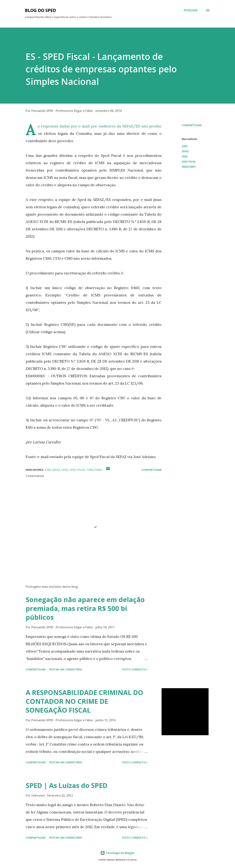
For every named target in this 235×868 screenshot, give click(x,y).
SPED (185, 156)
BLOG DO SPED (40, 10)
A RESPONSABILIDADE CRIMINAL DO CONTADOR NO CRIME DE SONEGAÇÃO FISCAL (84, 701)
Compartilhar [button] (192, 125)
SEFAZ (185, 151)
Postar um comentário (66, 669)
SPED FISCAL (189, 162)
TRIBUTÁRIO (189, 167)
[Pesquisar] (191, 10)
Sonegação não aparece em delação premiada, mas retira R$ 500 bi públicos (85, 608)
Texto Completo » (135, 669)
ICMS (185, 146)
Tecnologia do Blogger (117, 853)
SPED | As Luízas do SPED (67, 785)
